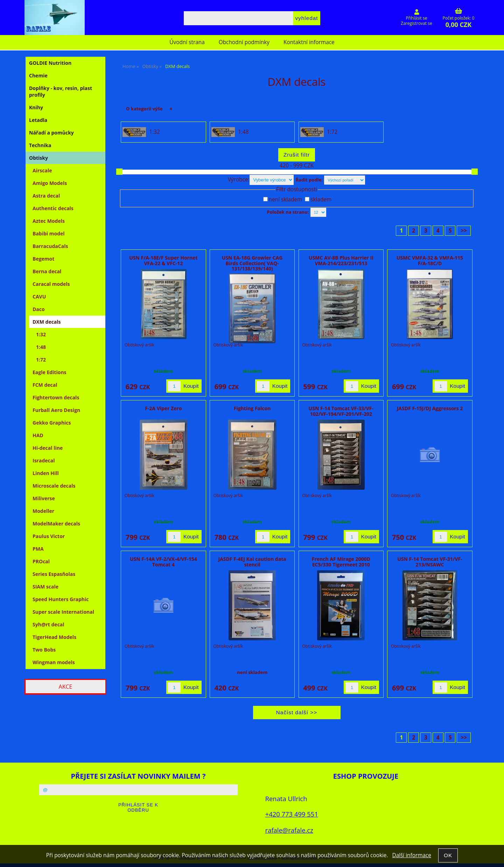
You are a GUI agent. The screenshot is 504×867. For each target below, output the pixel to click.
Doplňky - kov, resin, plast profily (61, 91)
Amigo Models (50, 183)
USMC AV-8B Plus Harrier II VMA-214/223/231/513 (341, 260)
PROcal (41, 561)
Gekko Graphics (52, 423)
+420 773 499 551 (292, 814)
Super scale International (63, 612)
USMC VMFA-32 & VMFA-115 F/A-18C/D (430, 260)
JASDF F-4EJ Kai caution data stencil (252, 562)
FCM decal (45, 385)
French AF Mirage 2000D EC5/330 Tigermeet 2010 (341, 562)
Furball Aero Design (56, 410)
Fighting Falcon (252, 408)
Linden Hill (46, 473)
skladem (321, 199)
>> (464, 231)
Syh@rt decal (48, 624)
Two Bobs (44, 650)
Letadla (38, 120)
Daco (39, 309)
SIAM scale (45, 587)
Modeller (43, 511)
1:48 (243, 132)
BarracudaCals (50, 246)
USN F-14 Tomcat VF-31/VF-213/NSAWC (430, 562)
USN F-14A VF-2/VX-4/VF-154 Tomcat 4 (163, 562)
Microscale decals (54, 486)
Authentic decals (53, 208)
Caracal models (51, 284)
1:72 (332, 132)
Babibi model (49, 233)
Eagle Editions (50, 372)
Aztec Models (49, 221)
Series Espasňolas (54, 574)
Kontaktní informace (309, 42)
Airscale (42, 170)
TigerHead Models (54, 637)
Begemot (43, 259)
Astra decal (46, 196)
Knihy (36, 107)
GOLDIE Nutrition (50, 63)
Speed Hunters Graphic (61, 599)
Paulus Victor (49, 536)
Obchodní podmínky (244, 42)
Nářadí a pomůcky (51, 133)
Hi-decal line (48, 448)
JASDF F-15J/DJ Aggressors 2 (430, 408)
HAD (38, 435)
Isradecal (44, 460)
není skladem (285, 199)
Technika (40, 145)
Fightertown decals (56, 397)
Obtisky (38, 158)
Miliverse (44, 498)
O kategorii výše (144, 109)
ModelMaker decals (56, 524)
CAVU (39, 297)
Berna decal (47, 271)
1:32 (154, 132)
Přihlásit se (417, 18)
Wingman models (54, 662)
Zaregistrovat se (416, 23)
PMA (38, 549)
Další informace (411, 855)
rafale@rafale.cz (289, 830)
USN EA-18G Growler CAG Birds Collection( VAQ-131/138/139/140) (252, 263)
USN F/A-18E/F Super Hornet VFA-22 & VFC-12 (163, 260)
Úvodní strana (187, 42)
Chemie (38, 75)
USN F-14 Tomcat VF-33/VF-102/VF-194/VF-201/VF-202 (341, 411)
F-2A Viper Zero (163, 408)
